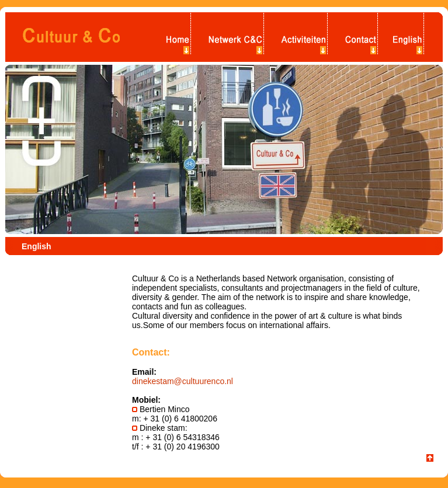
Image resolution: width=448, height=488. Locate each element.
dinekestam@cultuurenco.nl (183, 381)
